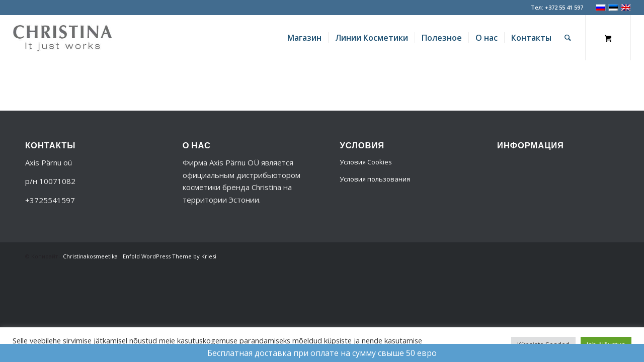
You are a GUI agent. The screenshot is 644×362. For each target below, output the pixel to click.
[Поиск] (568, 38)
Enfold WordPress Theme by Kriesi (170, 256)
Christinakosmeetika (90, 256)
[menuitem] (304, 38)
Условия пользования (375, 179)
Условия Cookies (366, 162)
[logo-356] (62, 38)
